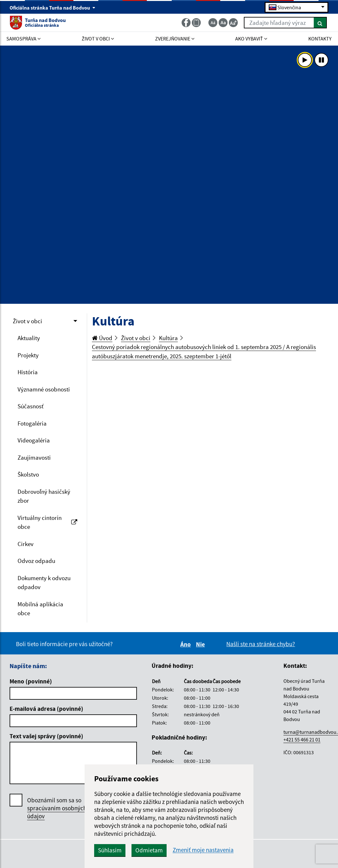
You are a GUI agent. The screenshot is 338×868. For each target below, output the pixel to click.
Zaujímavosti (34, 457)
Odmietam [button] (149, 850)
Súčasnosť (30, 406)
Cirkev (26, 544)
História (28, 372)
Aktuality (29, 338)
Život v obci (27, 321)
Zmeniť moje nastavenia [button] (203, 850)
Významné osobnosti (44, 389)
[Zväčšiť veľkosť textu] (233, 23)
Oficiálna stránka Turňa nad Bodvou (53, 8)
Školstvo (28, 474)
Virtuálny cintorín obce (47, 522)
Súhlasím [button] (110, 850)
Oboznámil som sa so (57, 808)
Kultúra (168, 338)
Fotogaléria (32, 423)
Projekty (28, 355)
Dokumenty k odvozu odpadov (44, 583)
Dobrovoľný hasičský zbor (44, 496)
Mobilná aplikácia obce (40, 609)
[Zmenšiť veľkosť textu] (213, 23)
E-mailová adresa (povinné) (46, 709)
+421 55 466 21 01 (302, 740)
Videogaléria (34, 440)
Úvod (102, 338)
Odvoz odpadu (36, 561)
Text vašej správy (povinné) (46, 736)
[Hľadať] (320, 23)
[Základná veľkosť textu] (223, 23)
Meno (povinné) (31, 681)
